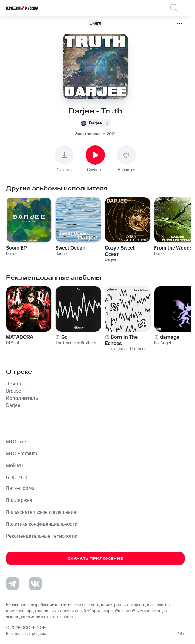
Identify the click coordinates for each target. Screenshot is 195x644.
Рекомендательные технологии (42, 536)
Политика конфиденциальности (42, 524)
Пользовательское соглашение (41, 512)
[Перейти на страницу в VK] (35, 584)
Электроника (88, 134)
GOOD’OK (17, 478)
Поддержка (19, 500)
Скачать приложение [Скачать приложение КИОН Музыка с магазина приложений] (95, 559)
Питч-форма (20, 488)
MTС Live (16, 442)
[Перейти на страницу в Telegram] (13, 584)
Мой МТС (16, 466)
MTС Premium (22, 454)
